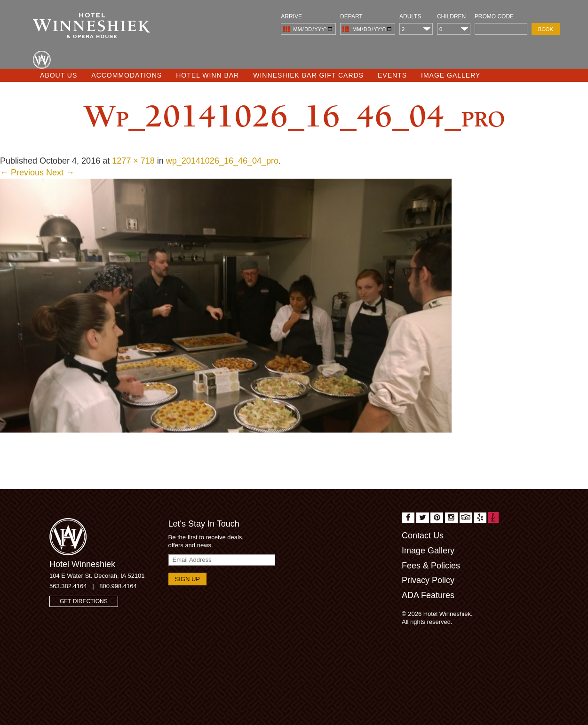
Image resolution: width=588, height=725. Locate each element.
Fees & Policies (431, 566)
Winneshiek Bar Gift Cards (308, 75)
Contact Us (423, 536)
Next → (60, 173)
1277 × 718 (133, 161)
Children (451, 16)
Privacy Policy (428, 580)
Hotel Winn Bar (207, 75)
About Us (59, 75)
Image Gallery (451, 75)
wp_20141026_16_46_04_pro (222, 161)
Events (392, 75)
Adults (410, 16)
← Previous (22, 173)
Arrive (291, 16)
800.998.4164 (118, 586)
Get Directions (84, 601)
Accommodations (127, 75)
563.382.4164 (68, 586)
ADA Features (428, 595)
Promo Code (494, 16)
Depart (351, 16)
